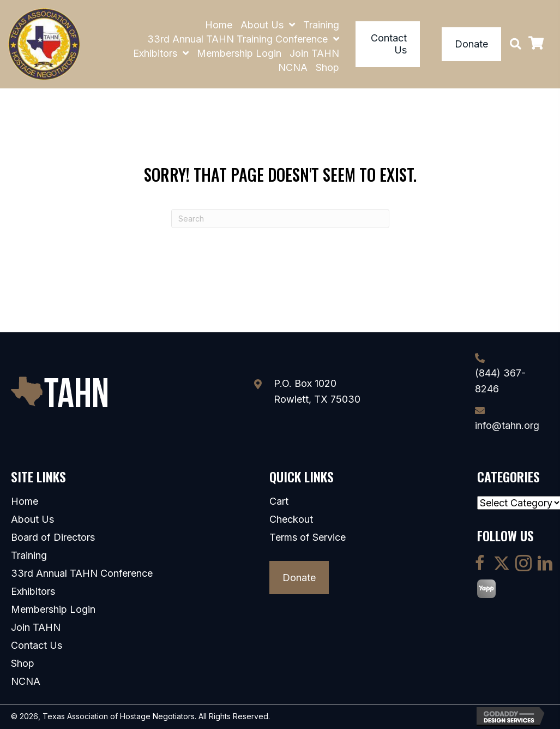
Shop (23, 664)
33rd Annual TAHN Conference (82, 573)
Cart (279, 501)
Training (29, 555)
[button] (516, 44)
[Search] (280, 219)
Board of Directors (53, 537)
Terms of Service (308, 537)
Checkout (291, 519)
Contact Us (37, 646)
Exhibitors (33, 591)
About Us (32, 519)
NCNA (26, 682)
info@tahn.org (507, 425)
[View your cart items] (536, 44)
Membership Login (53, 610)
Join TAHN (36, 628)
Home (25, 501)
